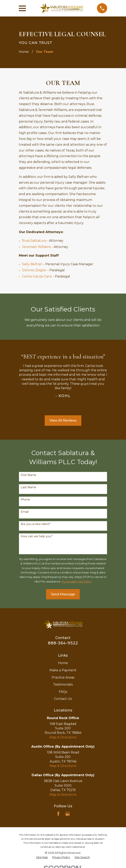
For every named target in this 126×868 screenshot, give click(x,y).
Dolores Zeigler (34, 270)
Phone (25, 500)
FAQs (63, 692)
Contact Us (63, 699)
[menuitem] (42, 857)
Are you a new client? (36, 524)
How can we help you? (37, 536)
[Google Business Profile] (68, 814)
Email (25, 512)
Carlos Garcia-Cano (37, 276)
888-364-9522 (63, 643)
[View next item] (68, 407)
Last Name (28, 487)
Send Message (63, 594)
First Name (28, 475)
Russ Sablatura (34, 241)
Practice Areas (63, 677)
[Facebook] (58, 814)
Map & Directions (63, 737)
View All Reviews (63, 420)
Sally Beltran (32, 264)
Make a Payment (63, 670)
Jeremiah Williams (36, 247)
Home (63, 663)
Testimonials (63, 684)
